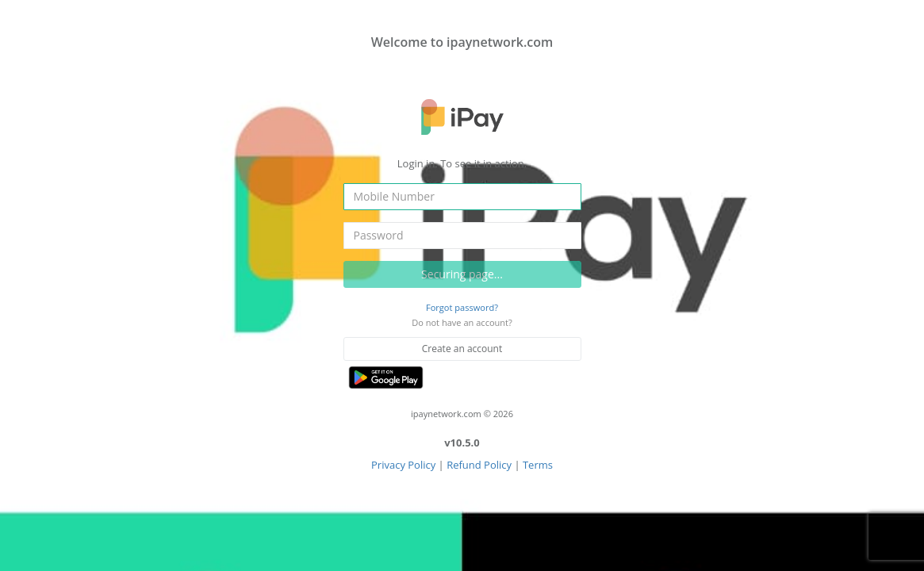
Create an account (462, 349)
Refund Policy (479, 465)
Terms (538, 465)
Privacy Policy (403, 465)
